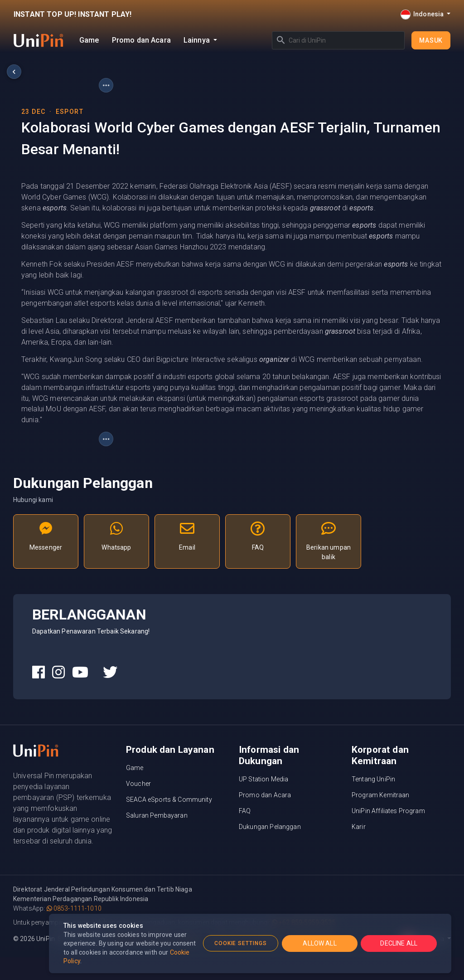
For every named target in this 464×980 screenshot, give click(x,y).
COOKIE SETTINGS (241, 943)
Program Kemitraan (381, 795)
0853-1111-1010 (74, 908)
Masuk (431, 40)
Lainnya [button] (198, 40)
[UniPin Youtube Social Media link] (80, 673)
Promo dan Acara (141, 40)
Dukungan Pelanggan (270, 827)
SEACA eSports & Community (169, 800)
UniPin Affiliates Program (388, 811)
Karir (359, 827)
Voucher (138, 784)
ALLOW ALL (319, 943)
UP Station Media (263, 779)
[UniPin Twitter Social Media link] (110, 673)
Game (89, 40)
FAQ (245, 811)
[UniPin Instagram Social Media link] (58, 673)
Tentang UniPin (373, 779)
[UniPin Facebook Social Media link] (39, 673)
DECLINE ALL (399, 943)
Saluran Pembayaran (157, 815)
